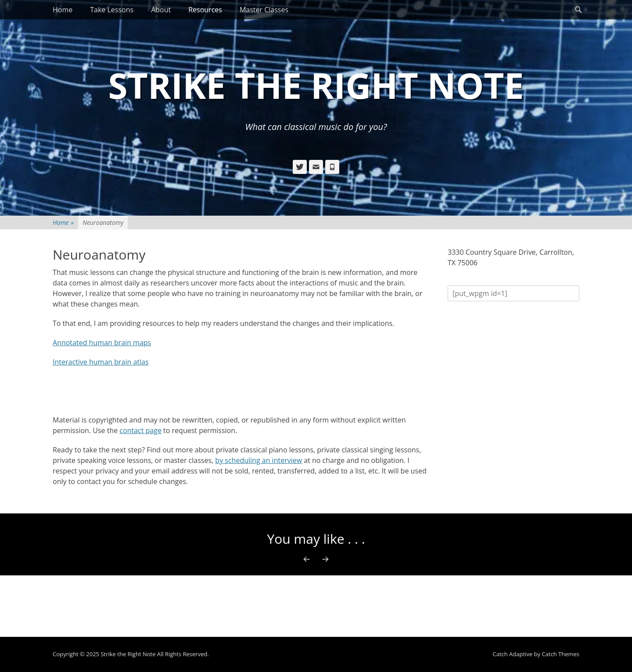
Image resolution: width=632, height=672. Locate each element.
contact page (140, 430)
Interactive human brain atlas (101, 362)
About (161, 10)
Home (63, 10)
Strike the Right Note (316, 85)
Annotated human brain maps (102, 343)
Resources (205, 10)
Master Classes (264, 10)
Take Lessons (112, 10)
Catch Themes (560, 654)
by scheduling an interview (259, 460)
